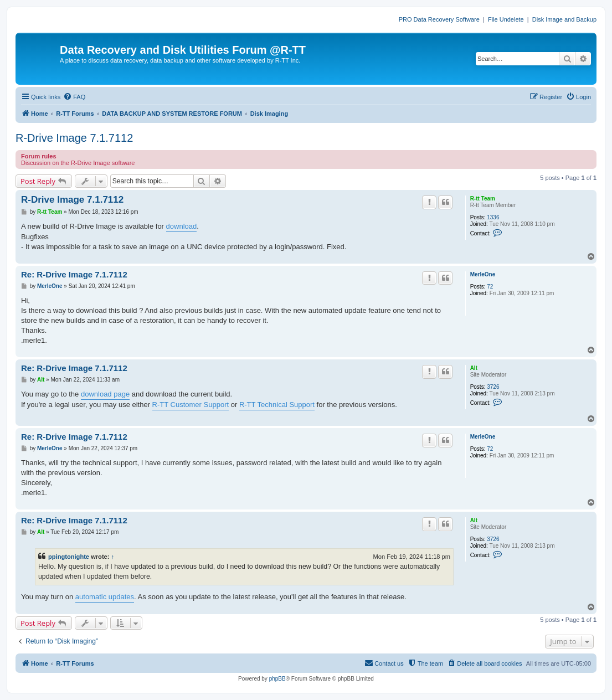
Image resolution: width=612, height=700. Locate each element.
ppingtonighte (69, 557)
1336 (493, 217)
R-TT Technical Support (277, 405)
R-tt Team (483, 199)
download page (105, 394)
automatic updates (105, 597)
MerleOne (483, 274)
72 (490, 287)
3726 (493, 387)
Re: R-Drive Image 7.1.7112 (74, 274)
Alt (474, 368)
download (182, 226)
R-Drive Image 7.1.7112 (74, 138)
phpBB (277, 679)
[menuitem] (74, 97)
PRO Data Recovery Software (439, 19)
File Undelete (506, 19)
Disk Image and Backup (564, 19)
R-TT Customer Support (191, 405)
